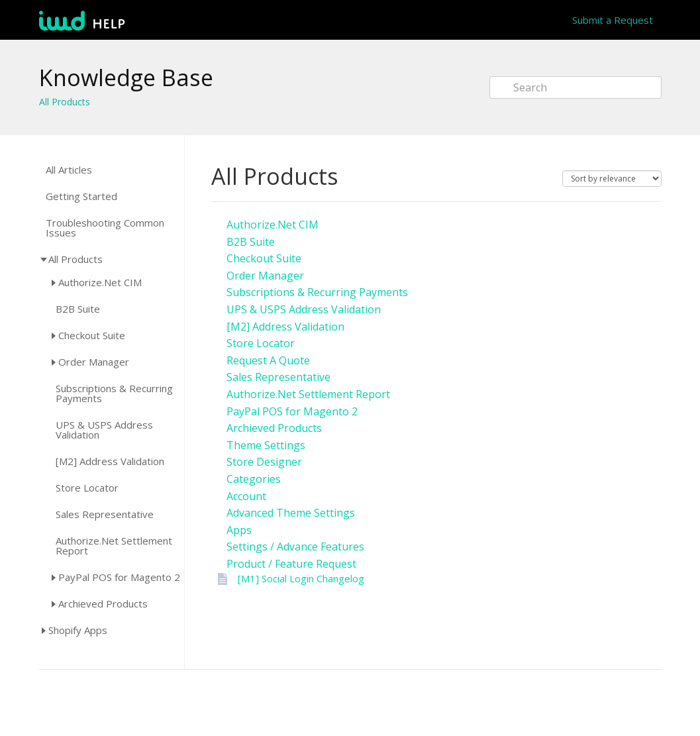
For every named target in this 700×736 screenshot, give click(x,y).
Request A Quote (268, 360)
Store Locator (87, 488)
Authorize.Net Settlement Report (114, 546)
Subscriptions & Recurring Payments (114, 394)
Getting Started (81, 196)
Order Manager (94, 362)
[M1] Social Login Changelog (301, 578)
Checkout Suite (92, 335)
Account (246, 496)
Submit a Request (613, 20)
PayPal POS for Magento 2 (119, 577)
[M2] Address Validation (110, 461)
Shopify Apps (78, 630)
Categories (254, 479)
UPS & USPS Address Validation (104, 430)
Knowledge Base (126, 78)
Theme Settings (266, 445)
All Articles (69, 170)
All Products (65, 102)
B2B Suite (78, 309)
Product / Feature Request (291, 564)
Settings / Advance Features (295, 547)
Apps (239, 530)
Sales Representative (105, 514)
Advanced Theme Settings (291, 513)
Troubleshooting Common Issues (105, 228)
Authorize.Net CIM (100, 282)
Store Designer (264, 462)
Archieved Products (103, 604)
